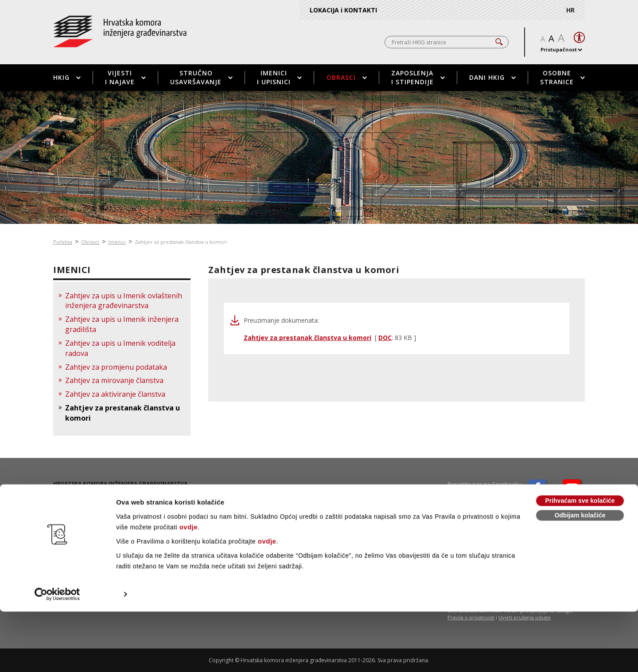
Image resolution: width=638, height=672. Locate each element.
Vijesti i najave (125, 77)
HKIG (67, 77)
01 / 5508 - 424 (84, 510)
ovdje (189, 588)
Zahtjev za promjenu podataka (116, 367)
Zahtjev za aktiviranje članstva (115, 394)
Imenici (117, 242)
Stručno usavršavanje (201, 77)
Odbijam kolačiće (580, 576)
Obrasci (347, 77)
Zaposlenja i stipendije (418, 77)
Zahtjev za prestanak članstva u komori (181, 242)
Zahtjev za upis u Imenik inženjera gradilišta (122, 324)
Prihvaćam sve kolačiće (580, 561)
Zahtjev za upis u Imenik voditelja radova (120, 348)
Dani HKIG (492, 77)
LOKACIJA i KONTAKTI (343, 10)
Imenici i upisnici (279, 77)
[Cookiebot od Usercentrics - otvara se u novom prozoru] (57, 655)
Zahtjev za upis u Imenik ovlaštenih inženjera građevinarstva (124, 301)
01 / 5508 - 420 (85, 502)
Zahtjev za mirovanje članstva (114, 380)
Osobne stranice (562, 77)
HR (570, 10)
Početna (63, 242)
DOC (385, 338)
